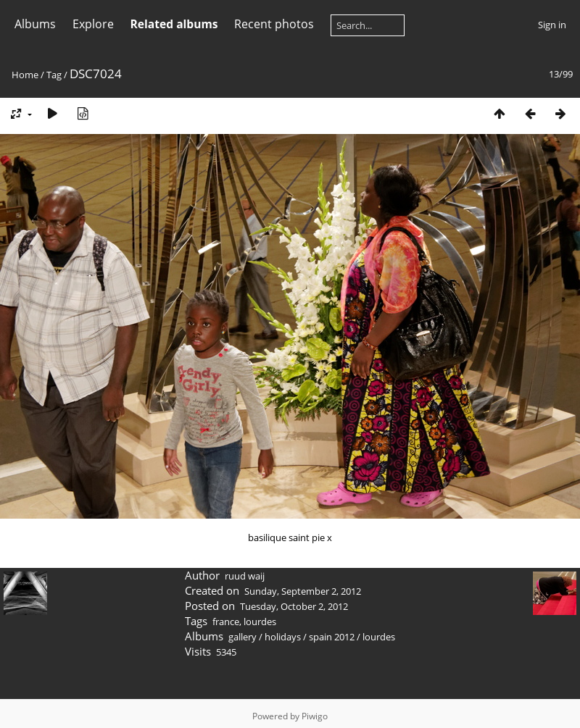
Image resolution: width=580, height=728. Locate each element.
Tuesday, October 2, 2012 (294, 606)
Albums (35, 24)
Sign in (552, 25)
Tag (54, 75)
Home (25, 75)
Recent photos (274, 24)
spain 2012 (332, 637)
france (226, 622)
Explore (93, 24)
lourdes (260, 622)
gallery (243, 637)
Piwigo (315, 716)
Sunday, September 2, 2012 (303, 591)
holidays (283, 637)
